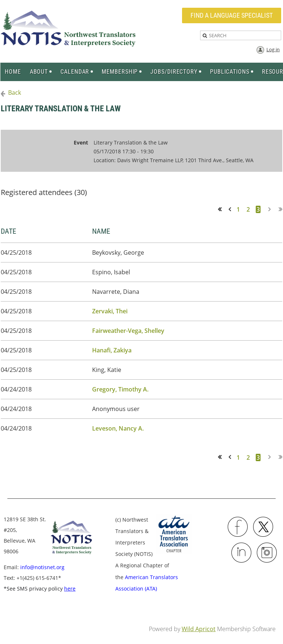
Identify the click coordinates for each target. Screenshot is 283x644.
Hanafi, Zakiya (112, 350)
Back (15, 93)
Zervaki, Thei (110, 311)
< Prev (231, 209)
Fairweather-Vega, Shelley (128, 331)
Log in (273, 49)
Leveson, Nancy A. (118, 428)
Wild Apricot (199, 629)
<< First (222, 209)
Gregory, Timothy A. (120, 389)
